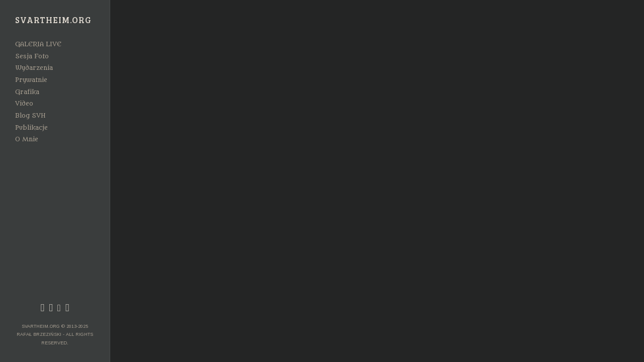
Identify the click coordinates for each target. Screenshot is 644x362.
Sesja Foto (32, 56)
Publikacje (31, 128)
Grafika (27, 92)
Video (24, 104)
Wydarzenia (34, 68)
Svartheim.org (53, 20)
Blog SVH (30, 116)
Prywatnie (31, 80)
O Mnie (27, 139)
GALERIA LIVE (38, 44)
